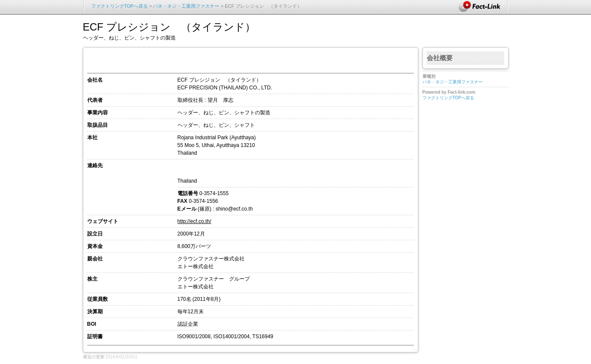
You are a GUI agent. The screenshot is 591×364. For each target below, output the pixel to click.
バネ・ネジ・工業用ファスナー (186, 6)
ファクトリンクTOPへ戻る (119, 6)
